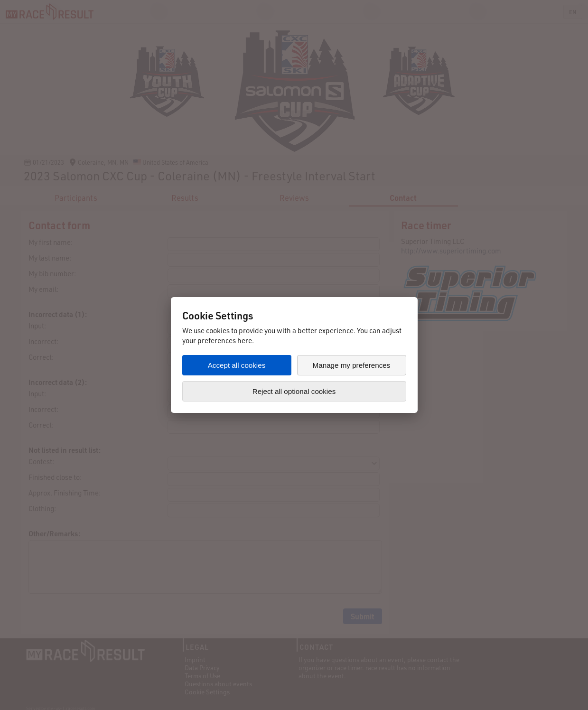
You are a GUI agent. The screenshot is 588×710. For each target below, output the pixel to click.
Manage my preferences (352, 365)
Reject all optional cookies (294, 391)
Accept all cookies (237, 365)
